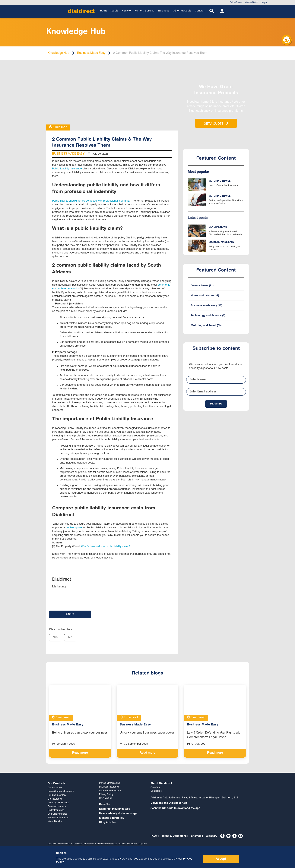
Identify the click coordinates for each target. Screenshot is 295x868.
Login (264, 2)
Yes (55, 638)
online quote (75, 528)
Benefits (104, 805)
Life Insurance (55, 799)
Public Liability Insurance (67, 169)
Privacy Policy (106, 794)
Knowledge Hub (58, 53)
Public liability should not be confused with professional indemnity (91, 201)
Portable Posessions (109, 783)
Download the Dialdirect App (169, 803)
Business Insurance (109, 787)
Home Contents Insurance (61, 791)
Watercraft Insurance (58, 818)
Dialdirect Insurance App (115, 809)
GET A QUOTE (216, 124)
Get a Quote (236, 2)
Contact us (156, 791)
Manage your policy (112, 818)
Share (70, 614)
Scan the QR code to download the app (175, 808)
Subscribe (216, 407)
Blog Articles (107, 823)
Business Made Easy (91, 53)
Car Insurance (55, 788)
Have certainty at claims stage (118, 814)
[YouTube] (234, 836)
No (70, 638)
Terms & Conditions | (175, 836)
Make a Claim (251, 2)
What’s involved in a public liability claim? (106, 547)
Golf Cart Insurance (57, 814)
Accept (221, 859)
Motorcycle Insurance (58, 803)
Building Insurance (57, 795)
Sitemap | (197, 836)
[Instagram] (240, 836)
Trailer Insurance (56, 810)
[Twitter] (228, 836)
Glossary (211, 836)
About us (155, 787)
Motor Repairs (55, 822)
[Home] (82, 11)
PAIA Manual (106, 798)
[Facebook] (222, 836)
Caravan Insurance (57, 807)
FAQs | (155, 836)
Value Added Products (110, 791)
